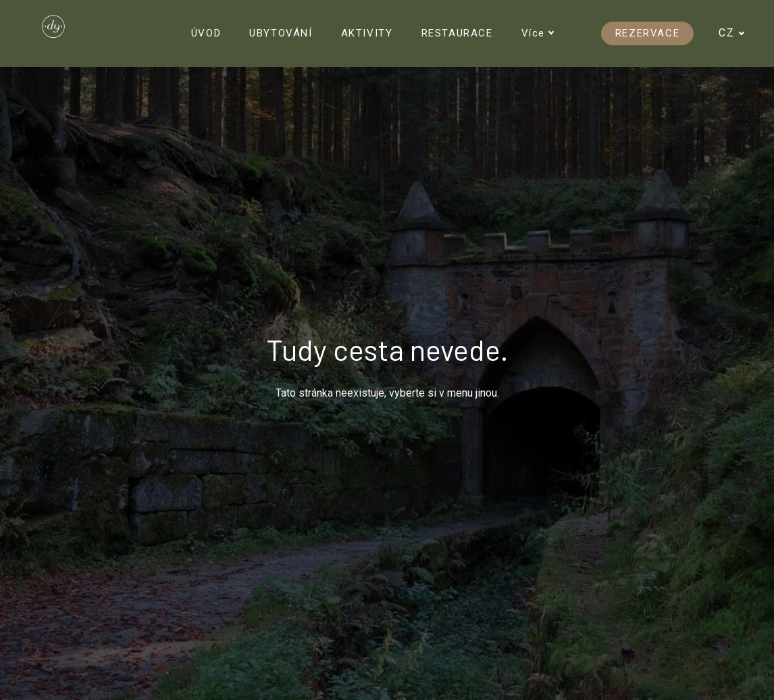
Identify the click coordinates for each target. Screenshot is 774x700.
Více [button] (538, 33)
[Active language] (737, 33)
